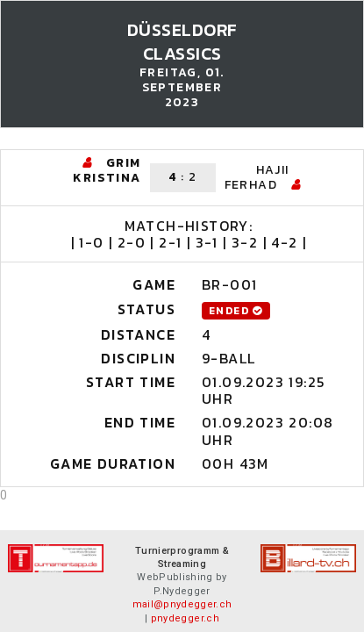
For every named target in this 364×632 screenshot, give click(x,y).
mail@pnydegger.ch (182, 604)
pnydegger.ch (185, 618)
